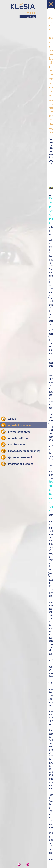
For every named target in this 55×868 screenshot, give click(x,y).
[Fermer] (51, 4)
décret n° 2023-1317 (51, 211)
